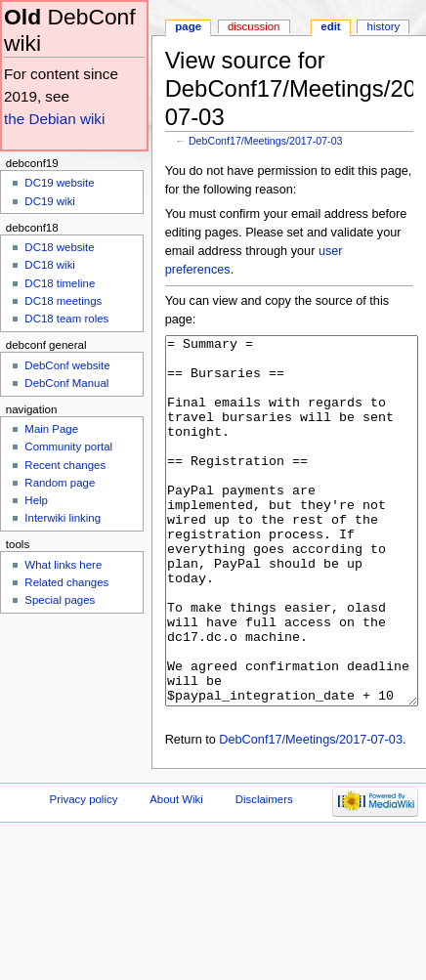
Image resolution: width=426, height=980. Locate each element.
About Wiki (176, 873)
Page (188, 26)
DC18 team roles (66, 319)
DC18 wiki (50, 265)
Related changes (66, 582)
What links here (63, 565)
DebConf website (67, 365)
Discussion (254, 26)
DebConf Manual (66, 383)
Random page (60, 483)
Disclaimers (264, 873)
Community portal (68, 447)
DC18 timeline (60, 283)
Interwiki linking (63, 518)
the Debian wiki (54, 119)
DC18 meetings (63, 301)
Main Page (51, 429)
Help (36, 500)
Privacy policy (84, 873)
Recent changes (65, 465)
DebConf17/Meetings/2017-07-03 (266, 141)
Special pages (60, 600)
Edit (330, 26)
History (384, 26)
